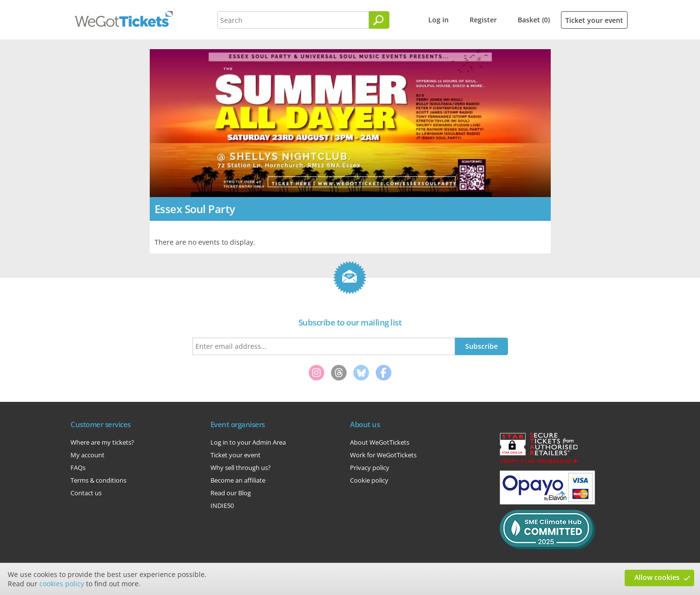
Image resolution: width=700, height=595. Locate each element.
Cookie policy (369, 480)
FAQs (78, 468)
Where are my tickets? (102, 442)
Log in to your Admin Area (248, 442)
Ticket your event (594, 20)
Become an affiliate (238, 480)
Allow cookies (657, 577)
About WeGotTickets (380, 442)
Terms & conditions (98, 480)
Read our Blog (231, 493)
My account (87, 455)
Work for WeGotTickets (383, 455)
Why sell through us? (241, 468)
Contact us (86, 493)
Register (483, 20)
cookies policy (62, 584)
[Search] (379, 20)
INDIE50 (222, 505)
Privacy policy (370, 468)
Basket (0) (534, 20)
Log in (438, 20)
